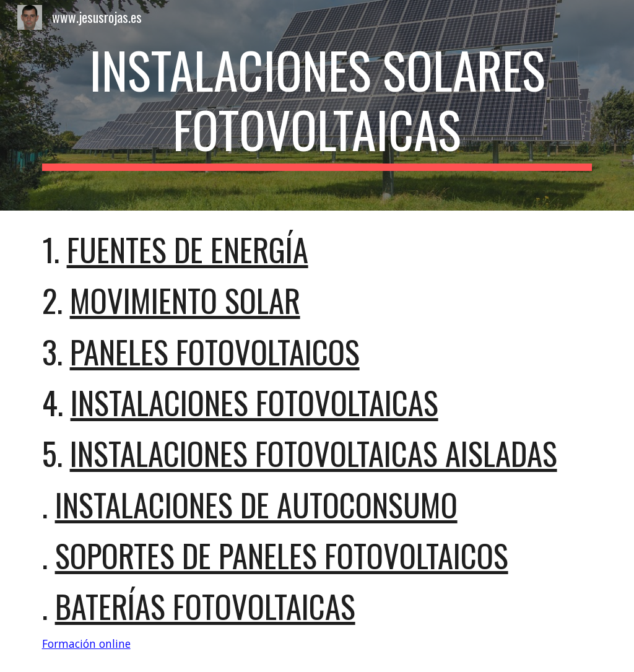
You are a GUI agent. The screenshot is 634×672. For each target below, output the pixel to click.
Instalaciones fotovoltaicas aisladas (314, 453)
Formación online (86, 644)
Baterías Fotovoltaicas (205, 606)
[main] (317, 105)
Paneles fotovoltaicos (215, 351)
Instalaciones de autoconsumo (256, 504)
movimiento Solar (185, 300)
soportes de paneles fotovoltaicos (282, 555)
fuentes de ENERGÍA (188, 249)
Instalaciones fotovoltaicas (254, 402)
